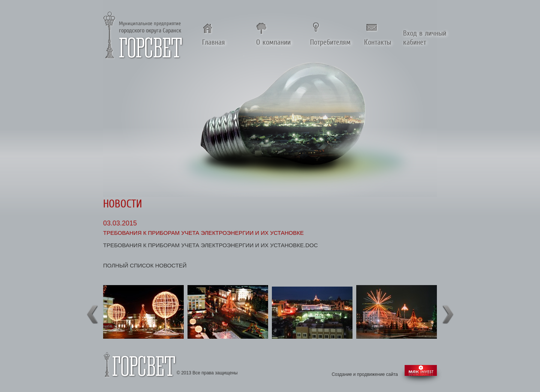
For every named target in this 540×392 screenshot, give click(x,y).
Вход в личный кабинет (425, 38)
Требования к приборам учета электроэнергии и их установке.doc (211, 245)
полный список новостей (145, 265)
